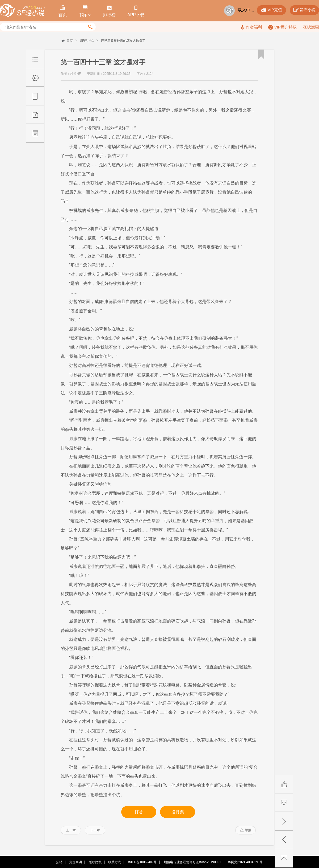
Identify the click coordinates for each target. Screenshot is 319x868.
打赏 (139, 812)
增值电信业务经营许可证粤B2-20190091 (192, 862)
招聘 (59, 862)
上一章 (71, 830)
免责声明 (75, 862)
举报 (246, 830)
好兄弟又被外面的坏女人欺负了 (123, 41)
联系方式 (115, 862)
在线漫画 (311, 27)
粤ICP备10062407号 (142, 862)
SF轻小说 (87, 41)
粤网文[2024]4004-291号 (245, 862)
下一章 (95, 830)
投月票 (178, 812)
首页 (70, 41)
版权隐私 (95, 862)
